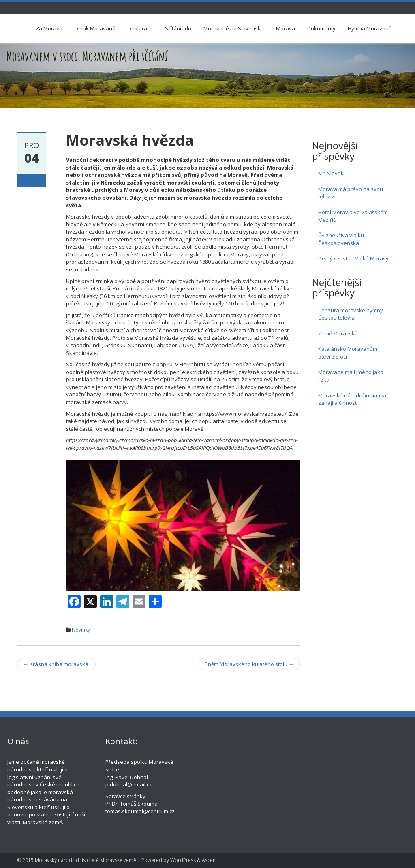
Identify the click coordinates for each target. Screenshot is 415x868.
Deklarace (140, 28)
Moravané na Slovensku (234, 28)
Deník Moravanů (95, 28)
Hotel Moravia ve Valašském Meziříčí (353, 216)
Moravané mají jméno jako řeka (351, 376)
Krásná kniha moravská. (56, 664)
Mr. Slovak (331, 173)
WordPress (183, 860)
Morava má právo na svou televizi (351, 193)
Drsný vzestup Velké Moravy (353, 258)
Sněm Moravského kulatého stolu (249, 664)
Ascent (210, 860)
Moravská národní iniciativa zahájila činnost (352, 399)
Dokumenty (321, 28)
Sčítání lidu (178, 28)
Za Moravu (49, 28)
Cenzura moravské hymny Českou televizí (351, 314)
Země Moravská (338, 333)
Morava (286, 28)
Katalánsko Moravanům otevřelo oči (348, 353)
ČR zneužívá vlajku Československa (341, 239)
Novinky (81, 630)
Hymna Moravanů (370, 28)
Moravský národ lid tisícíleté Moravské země (86, 860)
